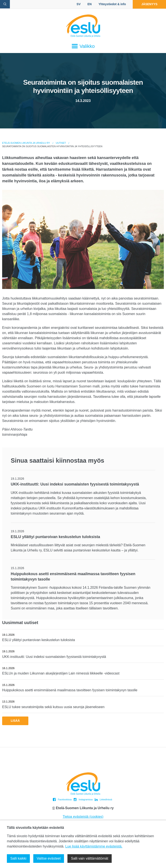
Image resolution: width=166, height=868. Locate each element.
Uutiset (61, 143)
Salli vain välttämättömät (89, 858)
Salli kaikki (18, 858)
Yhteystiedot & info (112, 4)
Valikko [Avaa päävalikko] (83, 46)
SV (79, 4)
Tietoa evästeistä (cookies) (83, 817)
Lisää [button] (15, 721)
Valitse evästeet (49, 858)
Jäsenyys (149, 4)
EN (89, 4)
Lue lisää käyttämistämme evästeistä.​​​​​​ (94, 846)
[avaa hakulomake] (5, 4)
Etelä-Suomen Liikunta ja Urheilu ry (26, 143)
